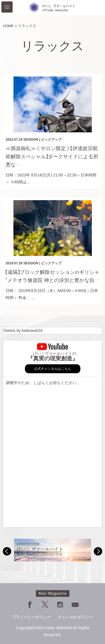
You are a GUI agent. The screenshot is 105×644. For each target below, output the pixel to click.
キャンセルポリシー (75, 617)
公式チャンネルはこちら (53, 369)
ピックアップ (51, 140)
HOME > (10, 26)
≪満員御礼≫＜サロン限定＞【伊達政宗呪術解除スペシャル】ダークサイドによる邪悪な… (52, 157)
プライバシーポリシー (32, 617)
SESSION (31, 140)
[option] (53, 550)
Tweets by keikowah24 (23, 331)
